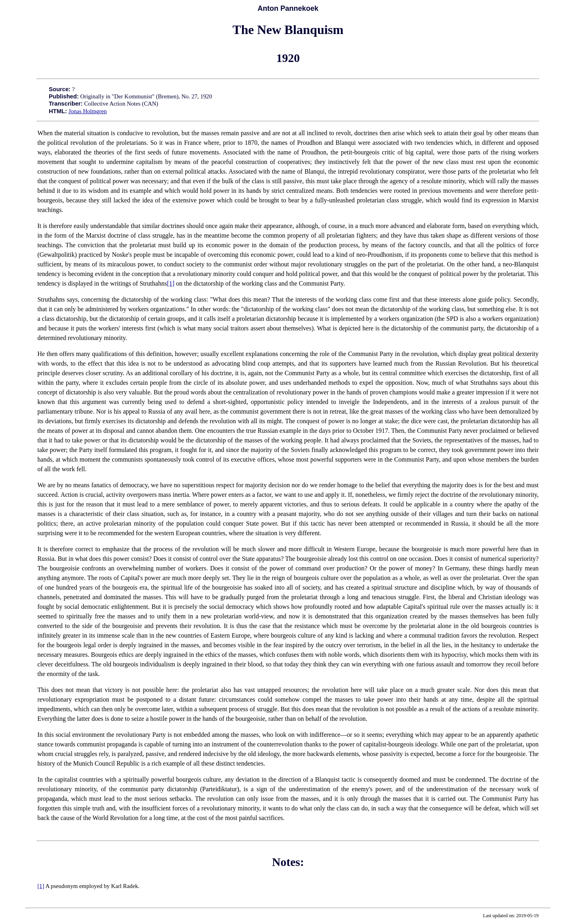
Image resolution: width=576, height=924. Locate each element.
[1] (171, 283)
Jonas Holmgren (88, 111)
